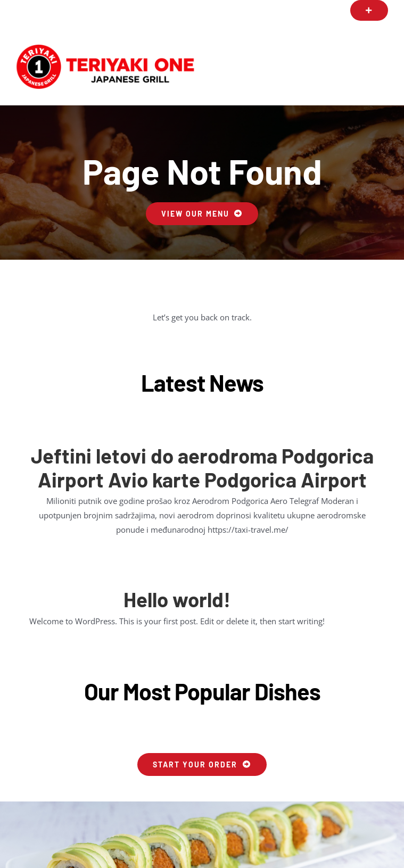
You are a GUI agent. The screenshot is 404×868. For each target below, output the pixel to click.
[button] (369, 10)
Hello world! (177, 599)
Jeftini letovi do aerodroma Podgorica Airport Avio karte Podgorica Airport (202, 467)
